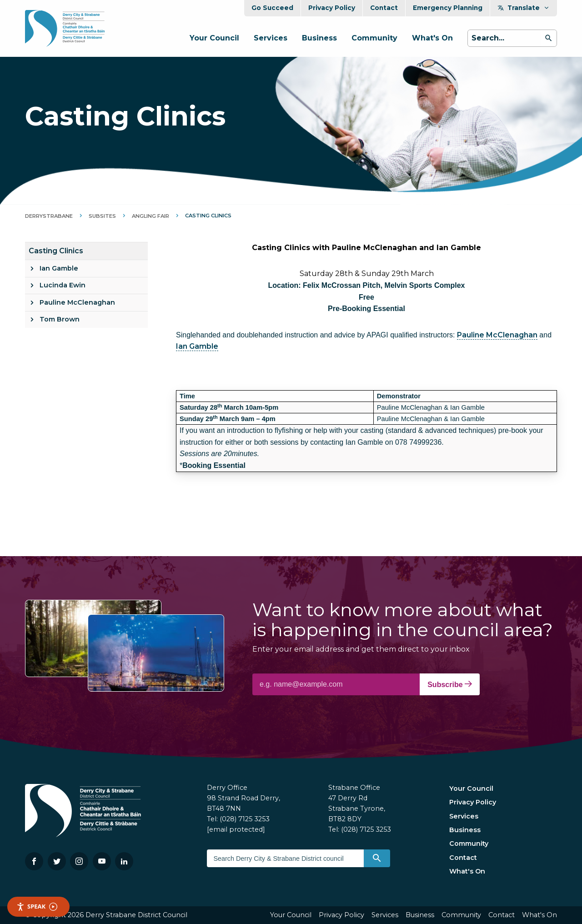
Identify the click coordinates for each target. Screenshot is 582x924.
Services (271, 38)
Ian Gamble (59, 268)
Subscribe (450, 684)
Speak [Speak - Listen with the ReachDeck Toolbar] (37, 906)
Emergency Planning (448, 8)
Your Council (214, 38)
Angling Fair (151, 216)
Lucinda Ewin (63, 285)
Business (319, 38)
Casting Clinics (56, 251)
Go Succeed (272, 8)
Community (374, 38)
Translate (524, 8)
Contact (384, 8)
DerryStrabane (49, 216)
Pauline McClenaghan (77, 302)
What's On (432, 38)
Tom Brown (60, 319)
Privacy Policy (332, 8)
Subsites (102, 216)
